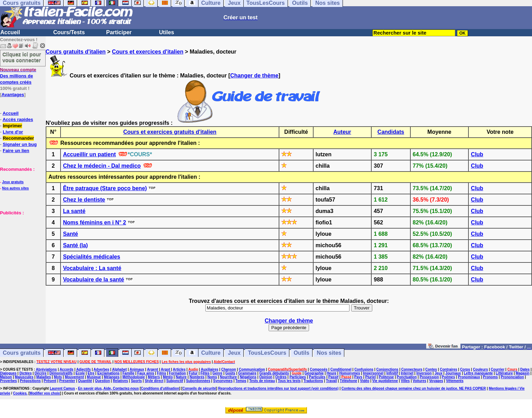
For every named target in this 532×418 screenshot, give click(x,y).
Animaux (137, 369)
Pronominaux (469, 377)
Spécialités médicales (91, 257)
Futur (193, 373)
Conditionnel (341, 369)
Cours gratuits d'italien (76, 52)
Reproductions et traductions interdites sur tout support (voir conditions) (278, 388)
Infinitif (392, 373)
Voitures (419, 381)
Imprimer (12, 126)
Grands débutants (274, 373)
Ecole (80, 373)
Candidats (391, 132)
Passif (333, 377)
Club (477, 154)
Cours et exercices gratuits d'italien (170, 132)
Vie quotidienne (385, 381)
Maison (6, 377)
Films (161, 373)
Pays (358, 377)
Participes (298, 377)
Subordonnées (198, 381)
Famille (128, 373)
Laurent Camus (62, 388)
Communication (252, 369)
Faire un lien (16, 151)
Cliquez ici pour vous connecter (22, 57)
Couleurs (480, 369)
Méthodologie (134, 377)
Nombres (197, 377)
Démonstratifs (61, 373)
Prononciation (512, 377)
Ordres (281, 377)
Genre (217, 373)
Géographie (314, 373)
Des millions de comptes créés (18, 76)
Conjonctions (388, 369)
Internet (407, 373)
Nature (181, 377)
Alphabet (119, 369)
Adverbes (102, 369)
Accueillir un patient (89, 154)
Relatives (120, 381)
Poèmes (448, 377)
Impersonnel (373, 373)
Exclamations (108, 373)
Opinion (266, 377)
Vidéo (365, 381)
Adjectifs (83, 369)
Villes (405, 381)
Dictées (26, 373)
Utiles (167, 32)
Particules (317, 377)
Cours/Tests (69, 32)
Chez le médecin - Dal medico (102, 166)
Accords (66, 369)
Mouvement (74, 377)
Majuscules (24, 377)
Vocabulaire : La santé (92, 268)
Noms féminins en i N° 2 (94, 222)
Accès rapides (18, 119)
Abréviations (46, 369)
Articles (179, 369)
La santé (74, 211)
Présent (50, 381)
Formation (178, 373)
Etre (91, 373)
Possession (429, 377)
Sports (137, 381)
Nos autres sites (15, 188)
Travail (332, 381)
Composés (319, 369)
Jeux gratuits (13, 182)
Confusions (364, 369)
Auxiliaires (210, 369)
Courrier (498, 369)
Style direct (154, 381)
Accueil (10, 32)
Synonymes (223, 381)
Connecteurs (412, 369)
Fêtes (205, 373)
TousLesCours (267, 353)
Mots (58, 377)
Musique (94, 377)
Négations (248, 377)
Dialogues (8, 373)
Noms (212, 377)
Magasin (523, 373)
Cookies (20, 393)
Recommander (18, 138)
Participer (119, 32)
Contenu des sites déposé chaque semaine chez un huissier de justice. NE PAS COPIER (414, 388)
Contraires (449, 369)
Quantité (85, 381)
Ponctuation (407, 377)
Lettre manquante (478, 373)
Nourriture (228, 377)
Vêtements (455, 381)
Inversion (424, 373)
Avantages (13, 95)
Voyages (436, 381)
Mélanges (112, 377)
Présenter (67, 381)
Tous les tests (289, 381)
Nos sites (329, 353)
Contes (431, 369)
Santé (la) (75, 245)
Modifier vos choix (45, 393)
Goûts (230, 373)
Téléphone (348, 381)
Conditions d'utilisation (160, 388)
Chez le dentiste (84, 200)
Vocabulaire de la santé (94, 280)
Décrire (40, 373)
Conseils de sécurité (199, 388)
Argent (152, 369)
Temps (241, 381)
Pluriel (371, 377)
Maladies (44, 377)
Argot (165, 369)
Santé (71, 234)
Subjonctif (175, 381)
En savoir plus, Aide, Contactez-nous (109, 388)
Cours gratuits (22, 353)
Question (102, 381)
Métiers (154, 377)
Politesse (386, 377)
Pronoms (490, 377)
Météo (168, 377)
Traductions (313, 381)
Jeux (234, 353)
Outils (302, 353)
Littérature (504, 373)
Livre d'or (13, 132)
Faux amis (146, 373)
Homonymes (349, 373)
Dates (525, 369)
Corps (465, 369)
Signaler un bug (20, 144)
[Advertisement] (21, 250)
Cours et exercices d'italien (148, 52)
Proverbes (8, 381)
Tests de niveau (262, 381)
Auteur (342, 132)
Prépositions (30, 381)
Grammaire (247, 373)
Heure (332, 373)
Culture (211, 353)
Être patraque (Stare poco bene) (105, 188)
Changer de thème (254, 76)
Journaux (453, 373)
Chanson (229, 369)
